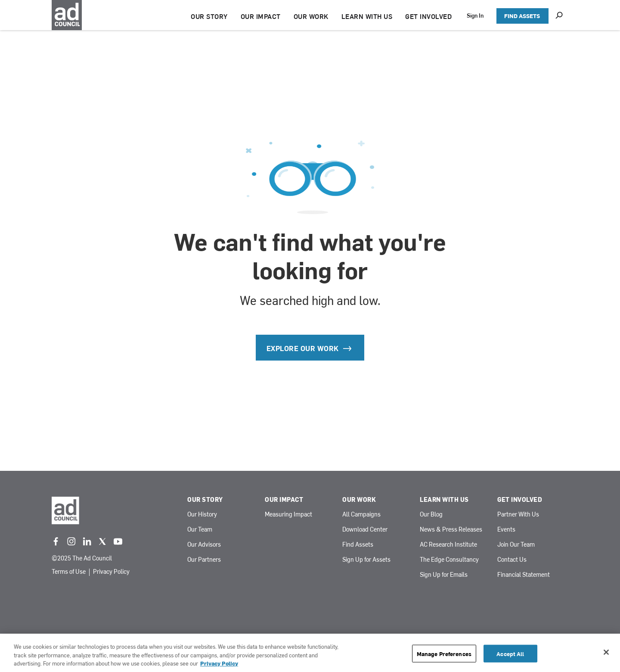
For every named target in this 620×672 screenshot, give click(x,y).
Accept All (510, 653)
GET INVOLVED (428, 16)
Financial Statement (524, 575)
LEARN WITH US (367, 16)
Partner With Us (518, 515)
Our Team (200, 530)
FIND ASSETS (522, 16)
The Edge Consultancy (449, 560)
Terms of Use (69, 572)
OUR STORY (209, 16)
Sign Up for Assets (366, 560)
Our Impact (284, 500)
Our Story (205, 500)
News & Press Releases (451, 530)
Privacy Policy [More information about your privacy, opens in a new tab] (219, 663)
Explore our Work (310, 348)
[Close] (606, 652)
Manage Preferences (444, 653)
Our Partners (204, 560)
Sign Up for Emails (444, 575)
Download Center (365, 530)
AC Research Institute (448, 545)
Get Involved (520, 500)
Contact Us (512, 560)
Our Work (359, 500)
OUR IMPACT (261, 16)
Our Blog (431, 515)
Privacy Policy (111, 572)
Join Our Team (516, 545)
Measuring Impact (288, 515)
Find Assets (358, 545)
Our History (202, 515)
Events (506, 530)
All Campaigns (361, 515)
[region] (310, 653)
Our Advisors (204, 545)
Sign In (475, 15)
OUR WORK (311, 16)
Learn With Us (444, 500)
